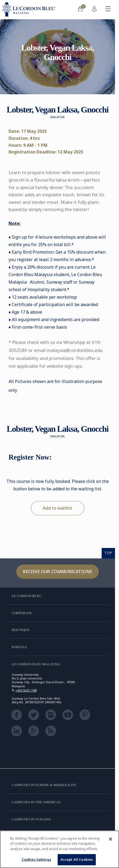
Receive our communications (57, 572)
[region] (59, 849)
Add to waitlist (57, 508)
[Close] (110, 839)
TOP (108, 553)
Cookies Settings (36, 859)
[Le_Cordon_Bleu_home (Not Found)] (30, 10)
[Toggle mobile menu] (108, 10)
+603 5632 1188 (26, 690)
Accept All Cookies (77, 859)
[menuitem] (80, 10)
